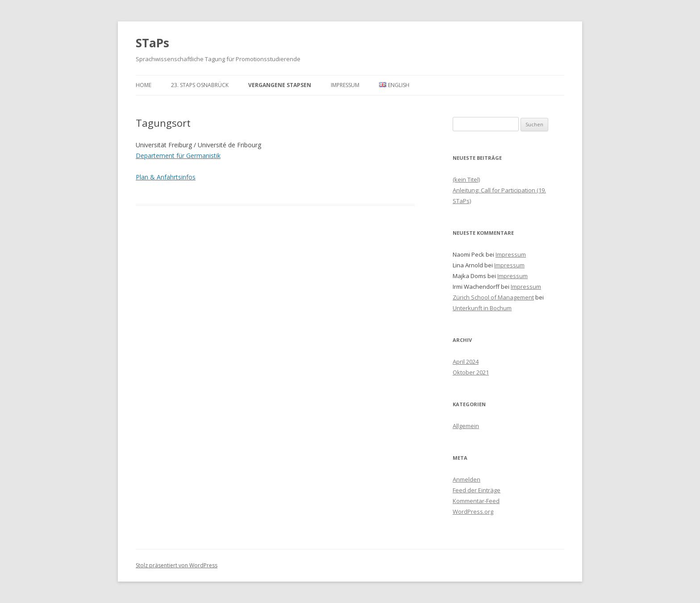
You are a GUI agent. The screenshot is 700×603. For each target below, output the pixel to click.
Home (144, 85)
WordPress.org (473, 512)
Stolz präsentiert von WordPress (177, 565)
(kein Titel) (466, 179)
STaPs (152, 43)
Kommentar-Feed (476, 501)
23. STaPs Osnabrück (200, 85)
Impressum (345, 85)
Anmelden (467, 479)
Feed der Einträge (477, 490)
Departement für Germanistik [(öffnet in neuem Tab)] (178, 156)
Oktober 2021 (471, 372)
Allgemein (466, 426)
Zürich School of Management (493, 297)
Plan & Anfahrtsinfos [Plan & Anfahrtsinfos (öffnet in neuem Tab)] (166, 177)
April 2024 (466, 362)
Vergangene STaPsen (280, 85)
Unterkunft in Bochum (482, 308)
